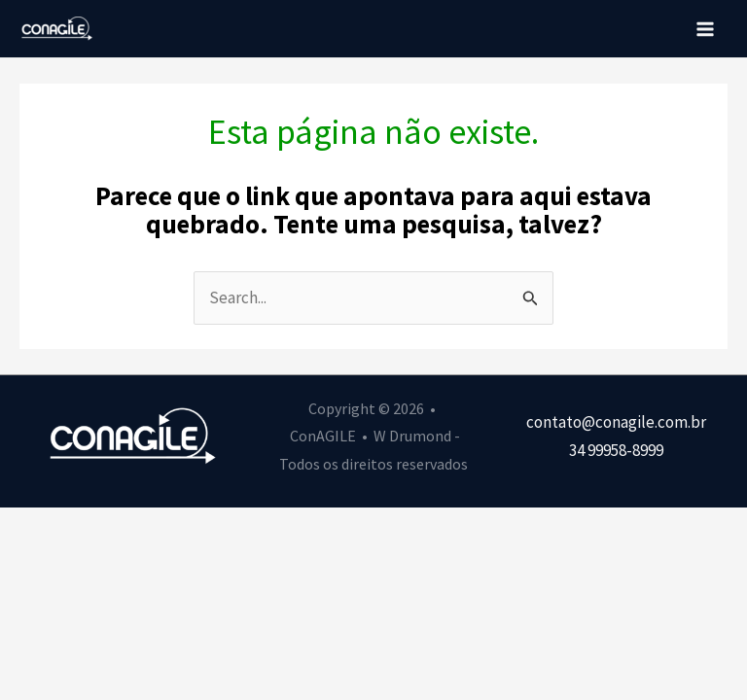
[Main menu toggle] (706, 29)
